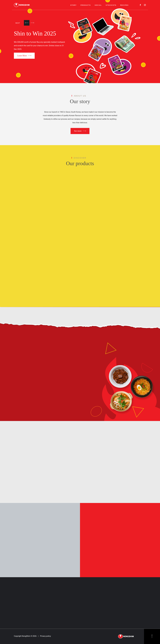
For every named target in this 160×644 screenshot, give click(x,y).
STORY (73, 5)
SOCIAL (98, 5)
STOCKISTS (111, 5)
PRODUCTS (86, 5)
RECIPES (124, 5)
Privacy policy (45, 636)
